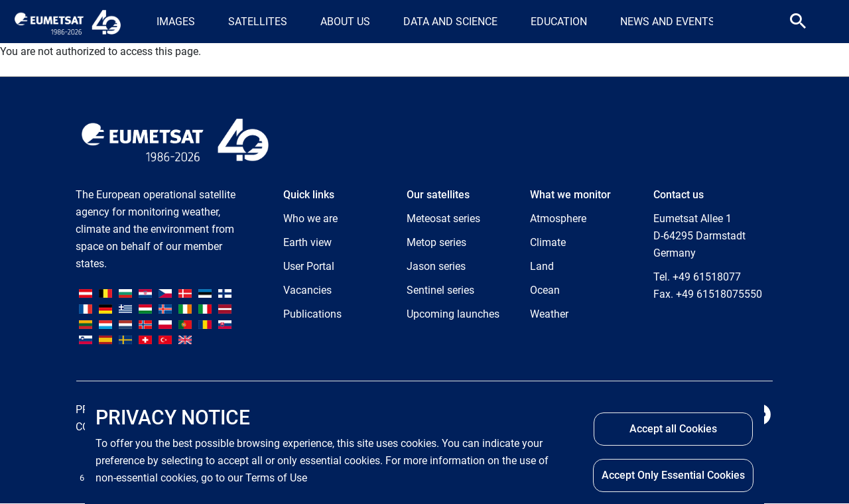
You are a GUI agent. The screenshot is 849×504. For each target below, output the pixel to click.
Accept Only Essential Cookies (673, 475)
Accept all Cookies (673, 429)
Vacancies (307, 290)
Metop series (436, 242)
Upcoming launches (453, 314)
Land (542, 266)
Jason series (436, 266)
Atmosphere (558, 219)
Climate (548, 242)
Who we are (310, 219)
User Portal (309, 266)
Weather (549, 314)
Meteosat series (443, 219)
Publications (312, 314)
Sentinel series (440, 290)
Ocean (545, 290)
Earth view (307, 242)
